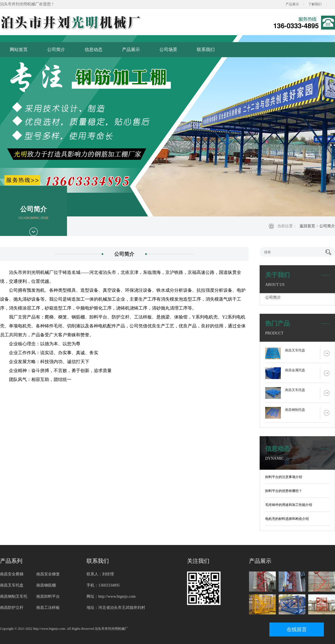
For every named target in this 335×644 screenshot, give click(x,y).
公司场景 (168, 50)
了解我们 (315, 4)
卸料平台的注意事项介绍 (284, 477)
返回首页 (307, 226)
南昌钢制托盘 (295, 410)
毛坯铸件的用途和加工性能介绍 (289, 505)
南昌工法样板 (48, 608)
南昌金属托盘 (295, 370)
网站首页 (19, 50)
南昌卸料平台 (48, 596)
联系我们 (206, 50)
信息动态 (94, 50)
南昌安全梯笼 (48, 574)
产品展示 (292, 4)
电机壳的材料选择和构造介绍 (287, 519)
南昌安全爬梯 (12, 574)
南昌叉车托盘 (295, 350)
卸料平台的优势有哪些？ (284, 491)
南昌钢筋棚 (46, 585)
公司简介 (56, 50)
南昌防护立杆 (12, 608)
